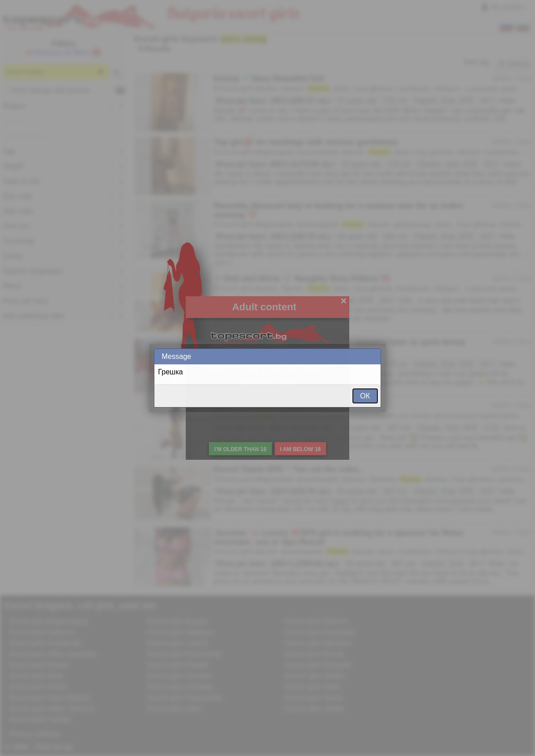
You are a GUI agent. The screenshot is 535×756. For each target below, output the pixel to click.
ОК (365, 396)
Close (373, 356)
